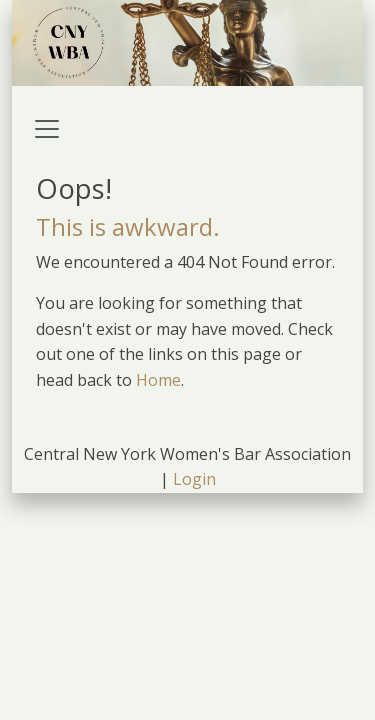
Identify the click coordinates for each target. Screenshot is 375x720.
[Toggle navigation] (47, 129)
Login (194, 479)
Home (158, 380)
